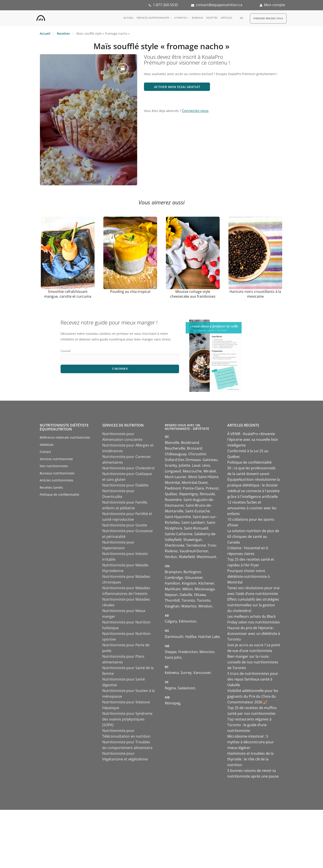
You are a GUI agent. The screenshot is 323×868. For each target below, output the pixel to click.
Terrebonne (196, 545)
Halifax (191, 637)
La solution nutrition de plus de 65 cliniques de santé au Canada (253, 537)
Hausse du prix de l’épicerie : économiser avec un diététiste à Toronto (254, 634)
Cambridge (174, 578)
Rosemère (173, 500)
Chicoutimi (197, 454)
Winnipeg (173, 703)
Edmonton (188, 621)
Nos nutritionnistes (54, 466)
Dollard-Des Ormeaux (183, 460)
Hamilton (172, 583)
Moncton (207, 652)
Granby (171, 465)
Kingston (189, 583)
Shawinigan (193, 540)
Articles (226, 18)
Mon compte (275, 5)
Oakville (186, 595)
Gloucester (194, 578)
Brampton (173, 572)
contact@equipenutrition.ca (219, 5)
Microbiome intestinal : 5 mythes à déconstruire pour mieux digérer (251, 742)
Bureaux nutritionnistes (57, 473)
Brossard (195, 448)
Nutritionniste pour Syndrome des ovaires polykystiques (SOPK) (127, 719)
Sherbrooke (175, 545)
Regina (170, 688)
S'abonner (120, 369)
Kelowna (172, 673)
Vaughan (172, 606)
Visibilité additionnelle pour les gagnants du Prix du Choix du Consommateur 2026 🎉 (253, 696)
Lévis (206, 465)
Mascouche (192, 471)
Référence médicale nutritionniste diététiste (65, 441)
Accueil (129, 18)
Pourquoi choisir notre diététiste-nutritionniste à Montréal (249, 576)
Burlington (192, 572)
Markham (173, 589)
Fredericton (188, 652)
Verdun (171, 557)
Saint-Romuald (196, 528)
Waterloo (189, 606)
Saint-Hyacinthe (178, 517)
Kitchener (206, 583)
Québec (171, 494)
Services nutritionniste (153, 18)
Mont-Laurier (176, 477)
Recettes (212, 18)
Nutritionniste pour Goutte (125, 525)
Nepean (171, 595)
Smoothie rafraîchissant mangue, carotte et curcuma (68, 294)
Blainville (172, 443)
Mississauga (205, 589)
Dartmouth (174, 637)
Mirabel (210, 471)
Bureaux (197, 18)
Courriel (65, 351)
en (242, 18)
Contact (45, 452)
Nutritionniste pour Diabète (125, 485)
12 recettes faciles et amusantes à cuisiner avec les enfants (252, 508)
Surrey (186, 673)
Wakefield (187, 557)
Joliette (185, 465)
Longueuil (173, 471)
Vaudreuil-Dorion (194, 551)
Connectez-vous (195, 111)
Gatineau (210, 460)
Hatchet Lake (209, 637)
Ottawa (200, 595)
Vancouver (202, 673)
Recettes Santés (51, 487)
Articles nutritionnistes (57, 480)
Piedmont (173, 488)
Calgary (171, 621)
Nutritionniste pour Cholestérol (128, 468)
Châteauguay (176, 454)
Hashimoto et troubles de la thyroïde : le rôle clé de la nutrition (250, 759)
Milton (188, 589)
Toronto (188, 600)
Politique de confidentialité (59, 494)
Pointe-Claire (193, 488)
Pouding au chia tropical (130, 292)
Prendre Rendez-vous (268, 18)
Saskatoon (186, 688)
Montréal (172, 483)
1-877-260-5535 (165, 5)
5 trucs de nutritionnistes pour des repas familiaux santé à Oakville (253, 679)
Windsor (205, 606)
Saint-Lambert (193, 522)
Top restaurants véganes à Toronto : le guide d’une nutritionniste (249, 725)
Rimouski (207, 494)
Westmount (206, 557)
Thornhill (172, 600)
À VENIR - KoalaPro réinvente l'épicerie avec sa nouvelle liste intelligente (253, 439)
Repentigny (189, 494)
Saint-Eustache (197, 511)
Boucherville (175, 448)
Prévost (212, 488)
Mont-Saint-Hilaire (203, 477)
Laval (196, 465)
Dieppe (171, 652)
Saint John (173, 657)
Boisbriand (190, 443)
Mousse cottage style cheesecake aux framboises (193, 294)
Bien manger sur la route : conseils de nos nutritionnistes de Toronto (253, 662)
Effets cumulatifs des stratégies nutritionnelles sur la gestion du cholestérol (253, 605)
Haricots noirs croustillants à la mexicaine (255, 294)
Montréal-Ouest (195, 483)
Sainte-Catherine (179, 534)
